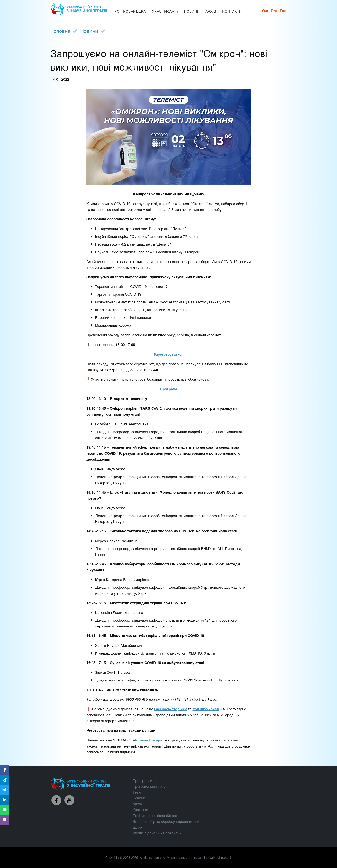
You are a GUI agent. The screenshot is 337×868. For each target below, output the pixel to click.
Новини (89, 31)
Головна (60, 31)
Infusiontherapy (149, 740)
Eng (283, 10)
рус (274, 10)
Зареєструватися (168, 354)
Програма (168, 389)
